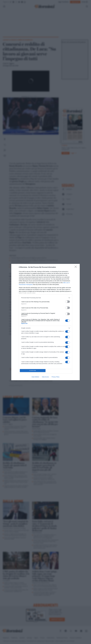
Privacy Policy (55, 377)
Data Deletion (35, 377)
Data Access (45, 377)
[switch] (68, 302)
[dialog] (45, 322)
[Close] (76, 267)
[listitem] (45, 298)
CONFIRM (33, 370)
